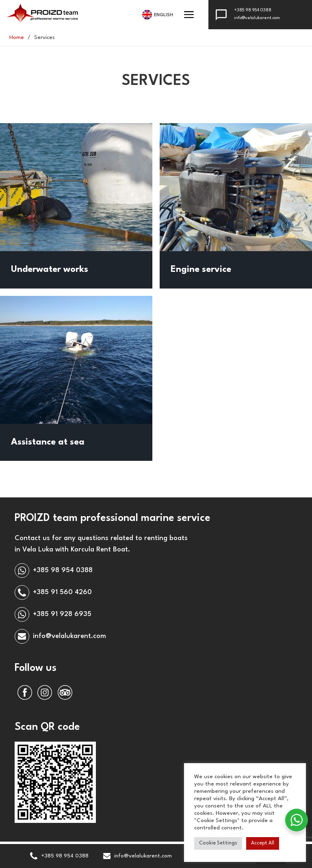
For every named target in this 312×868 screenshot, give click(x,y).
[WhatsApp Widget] (297, 820)
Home (17, 38)
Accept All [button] (263, 843)
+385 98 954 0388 (253, 10)
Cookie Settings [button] (218, 843)
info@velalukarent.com (257, 18)
